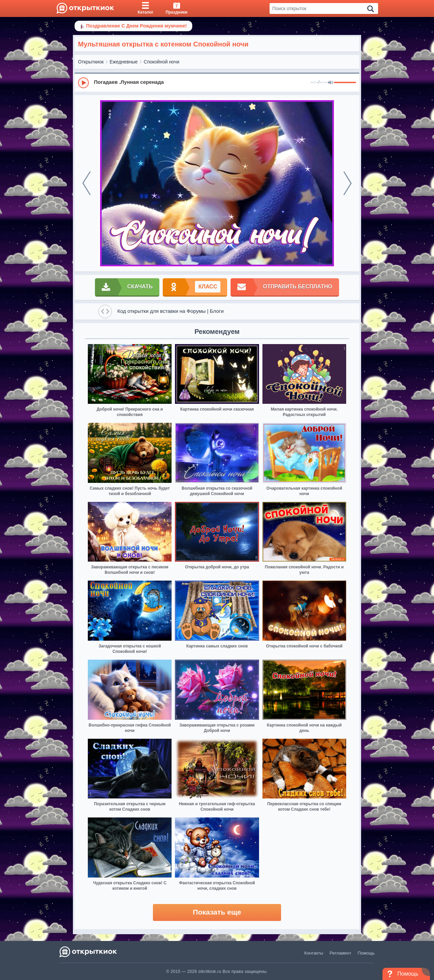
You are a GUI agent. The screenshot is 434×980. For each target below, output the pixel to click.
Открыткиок (91, 62)
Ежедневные (124, 62)
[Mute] (331, 83)
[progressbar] (345, 83)
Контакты (314, 953)
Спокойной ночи (162, 62)
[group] (217, 82)
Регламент (340, 953)
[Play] (83, 83)
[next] (348, 183)
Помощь (366, 953)
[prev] (86, 183)
